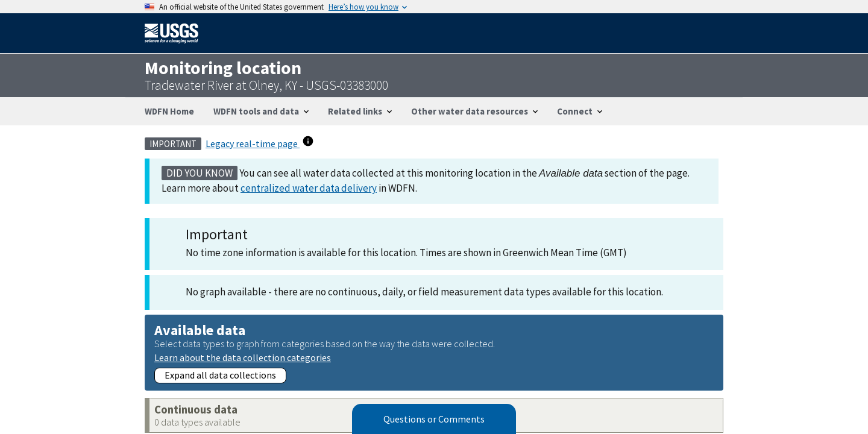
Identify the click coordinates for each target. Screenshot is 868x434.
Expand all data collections (220, 375)
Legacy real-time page (253, 143)
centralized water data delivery (309, 188)
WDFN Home (169, 111)
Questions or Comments (434, 419)
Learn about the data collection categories (243, 357)
